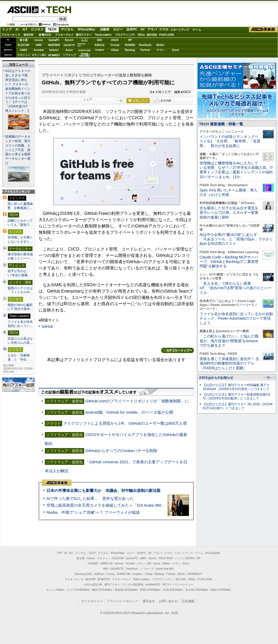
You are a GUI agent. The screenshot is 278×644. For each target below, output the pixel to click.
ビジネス (37, 29)
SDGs (141, 35)
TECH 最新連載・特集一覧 (221, 124)
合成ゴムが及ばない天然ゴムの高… (20, 341)
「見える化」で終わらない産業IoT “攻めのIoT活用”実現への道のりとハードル (236, 288)
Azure (69, 50)
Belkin (160, 45)
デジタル (67, 29)
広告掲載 (188, 601)
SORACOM (124, 574)
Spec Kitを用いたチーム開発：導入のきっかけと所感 (228, 192)
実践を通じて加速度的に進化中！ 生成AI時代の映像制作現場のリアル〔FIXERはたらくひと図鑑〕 (229, 363)
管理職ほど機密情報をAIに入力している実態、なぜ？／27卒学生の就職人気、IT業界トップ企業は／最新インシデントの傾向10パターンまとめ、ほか (236, 170)
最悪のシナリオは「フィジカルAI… (20, 290)
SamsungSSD (81, 45)
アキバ (152, 29)
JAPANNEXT (54, 55)
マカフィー (24, 55)
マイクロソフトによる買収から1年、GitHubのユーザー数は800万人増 (125, 423)
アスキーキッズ (11, 35)
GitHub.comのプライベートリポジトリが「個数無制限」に (137, 401)
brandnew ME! (85, 55)
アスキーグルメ (64, 35)
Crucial (115, 45)
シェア (88, 99)
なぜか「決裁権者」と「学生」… (20, 357)
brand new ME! (165, 569)
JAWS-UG (106, 563)
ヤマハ (161, 50)
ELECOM (23, 45)
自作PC (132, 29)
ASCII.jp (23, 10)
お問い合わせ (168, 601)
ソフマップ (69, 55)
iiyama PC (132, 558)
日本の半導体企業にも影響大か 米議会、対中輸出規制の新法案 (103, 490)
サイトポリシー (92, 601)
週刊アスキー (84, 35)
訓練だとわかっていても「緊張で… (20, 223)
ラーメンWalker (55, 590)
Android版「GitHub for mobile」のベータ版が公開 (129, 412)
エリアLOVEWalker (78, 590)
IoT (25, 29)
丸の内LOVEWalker (197, 590)
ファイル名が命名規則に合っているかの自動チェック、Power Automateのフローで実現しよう (236, 318)
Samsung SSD (83, 574)
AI (17, 29)
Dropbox (100, 50)
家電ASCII (45, 35)
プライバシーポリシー (123, 601)
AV (143, 29)
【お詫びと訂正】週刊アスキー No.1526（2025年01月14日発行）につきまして (238, 406)
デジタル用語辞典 (133, 585)
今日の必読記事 (93, 585)
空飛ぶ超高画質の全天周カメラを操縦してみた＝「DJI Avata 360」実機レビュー (118, 505)
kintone (54, 50)
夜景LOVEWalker (150, 590)
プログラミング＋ (163, 579)
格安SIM (29, 35)
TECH (57, 9)
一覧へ (268, 377)
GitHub (47, 326)
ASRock (99, 45)
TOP (60, 553)
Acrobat (39, 50)
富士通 (24, 40)
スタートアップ (180, 30)
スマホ (164, 29)
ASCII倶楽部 (263, 30)
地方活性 (152, 35)
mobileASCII (153, 585)
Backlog (130, 50)
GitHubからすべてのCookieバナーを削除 (121, 451)
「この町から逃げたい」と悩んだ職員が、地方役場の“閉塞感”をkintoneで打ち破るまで (229, 341)
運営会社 (149, 601)
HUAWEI (130, 45)
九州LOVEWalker (173, 590)
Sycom (69, 40)
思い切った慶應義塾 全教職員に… (20, 206)
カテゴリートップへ (178, 350)
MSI (100, 40)
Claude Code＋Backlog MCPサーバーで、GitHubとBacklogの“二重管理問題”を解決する (229, 262)
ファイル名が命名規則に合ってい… (20, 324)
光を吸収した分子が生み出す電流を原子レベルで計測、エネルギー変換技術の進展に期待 (229, 213)
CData (115, 50)
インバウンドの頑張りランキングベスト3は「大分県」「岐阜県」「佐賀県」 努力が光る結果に (230, 141)
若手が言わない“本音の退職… (19, 273)
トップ (7, 29)
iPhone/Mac (87, 29)
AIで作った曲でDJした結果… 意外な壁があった (90, 498)
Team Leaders (141, 579)
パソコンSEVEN (84, 40)
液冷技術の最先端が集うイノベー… (20, 256)
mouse (39, 40)
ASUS (115, 40)
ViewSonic (145, 45)
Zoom (176, 50)
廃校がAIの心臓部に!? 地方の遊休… (20, 307)
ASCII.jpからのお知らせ (216, 378)
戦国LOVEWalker (221, 590)
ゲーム (197, 30)
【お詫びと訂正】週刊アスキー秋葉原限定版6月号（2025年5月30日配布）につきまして (237, 396)
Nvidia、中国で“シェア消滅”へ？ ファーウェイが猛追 (93, 512)
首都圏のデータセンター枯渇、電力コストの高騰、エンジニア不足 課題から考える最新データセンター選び (18, 150)
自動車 (105, 29)
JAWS (23, 50)
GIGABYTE (69, 45)
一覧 (120, 101)
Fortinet (145, 50)
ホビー (118, 29)
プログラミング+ (125, 35)
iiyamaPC (54, 40)
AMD (39, 45)
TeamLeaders (103, 35)
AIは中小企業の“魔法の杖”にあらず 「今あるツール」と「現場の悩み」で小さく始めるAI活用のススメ (236, 239)
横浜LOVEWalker (102, 590)
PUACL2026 (167, 35)
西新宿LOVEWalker (126, 590)
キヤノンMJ (39, 55)
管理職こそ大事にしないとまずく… (20, 240)
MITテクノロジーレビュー (178, 585)
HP (130, 40)
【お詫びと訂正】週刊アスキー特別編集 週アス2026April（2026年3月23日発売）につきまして (236, 387)
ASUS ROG (54, 45)
